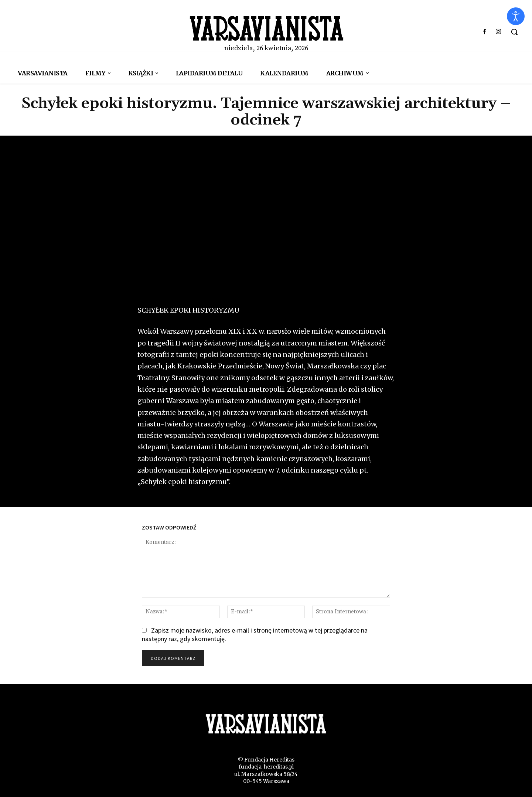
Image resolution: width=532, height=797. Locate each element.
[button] (514, 32)
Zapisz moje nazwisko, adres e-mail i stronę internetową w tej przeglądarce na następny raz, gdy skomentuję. (255, 634)
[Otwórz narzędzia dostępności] (516, 16)
